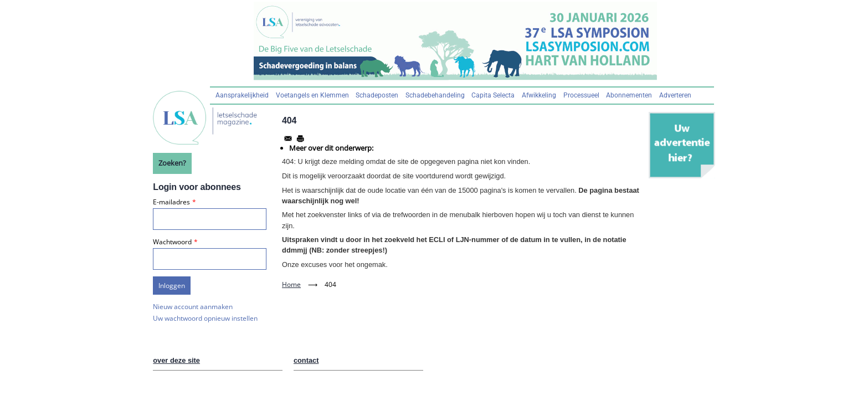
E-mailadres (171, 202)
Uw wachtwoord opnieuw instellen (205, 318)
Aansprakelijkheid (242, 95)
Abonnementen (629, 95)
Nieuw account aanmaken (193, 307)
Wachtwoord (172, 242)
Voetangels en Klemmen (312, 95)
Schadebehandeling (435, 95)
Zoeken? (172, 163)
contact (306, 360)
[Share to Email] (288, 138)
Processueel (581, 95)
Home (291, 284)
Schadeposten (377, 95)
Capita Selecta (493, 95)
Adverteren (675, 95)
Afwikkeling (539, 95)
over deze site (176, 360)
